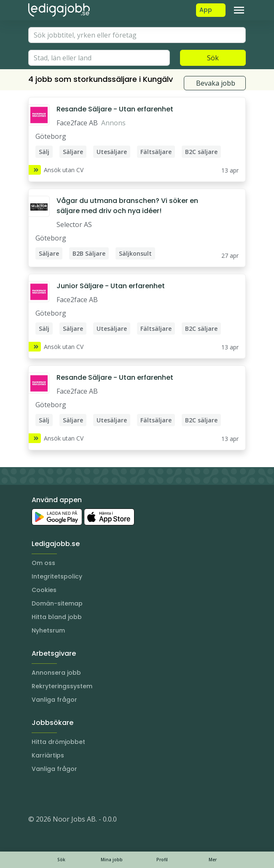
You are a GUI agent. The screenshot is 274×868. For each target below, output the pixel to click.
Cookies (44, 590)
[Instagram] (35, 794)
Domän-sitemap (57, 603)
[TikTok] (86, 794)
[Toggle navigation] (239, 10)
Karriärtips (48, 755)
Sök (213, 58)
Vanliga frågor (54, 700)
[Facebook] (69, 794)
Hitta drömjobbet (58, 742)
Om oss (43, 563)
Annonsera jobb (56, 673)
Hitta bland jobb (57, 617)
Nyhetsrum (48, 630)
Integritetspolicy (57, 576)
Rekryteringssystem (62, 686)
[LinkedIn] (52, 794)
